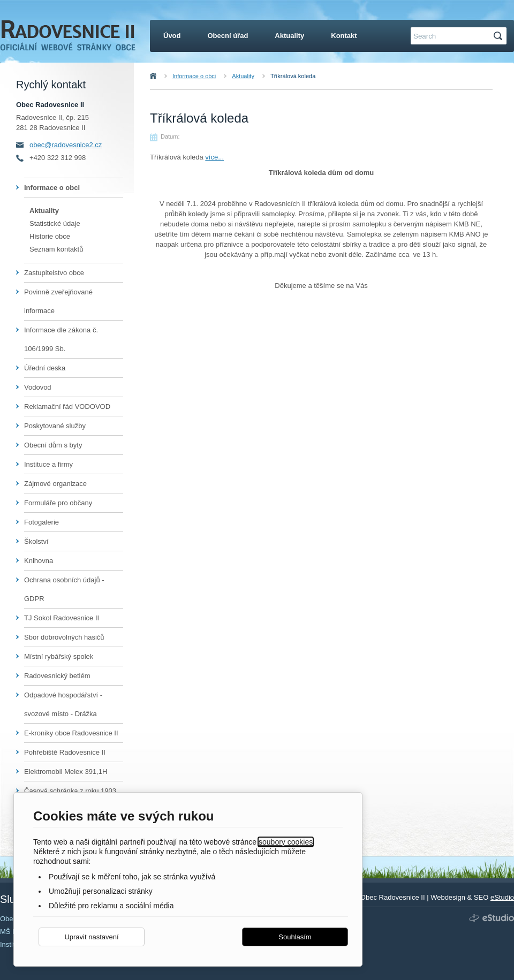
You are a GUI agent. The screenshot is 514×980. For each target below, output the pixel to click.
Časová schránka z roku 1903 (70, 791)
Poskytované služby (55, 426)
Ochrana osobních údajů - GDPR (64, 589)
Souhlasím (295, 937)
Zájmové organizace (55, 484)
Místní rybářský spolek (59, 656)
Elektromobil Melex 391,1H (66, 772)
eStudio (502, 897)
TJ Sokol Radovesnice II (62, 618)
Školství (36, 541)
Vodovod (38, 387)
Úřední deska (45, 368)
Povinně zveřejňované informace (58, 301)
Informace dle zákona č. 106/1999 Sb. (61, 339)
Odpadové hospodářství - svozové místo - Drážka (63, 704)
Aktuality (243, 76)
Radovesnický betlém (57, 676)
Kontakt (344, 36)
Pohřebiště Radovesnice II (65, 752)
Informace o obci (194, 76)
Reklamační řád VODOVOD (67, 407)
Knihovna (39, 561)
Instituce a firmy (48, 464)
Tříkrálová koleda (293, 76)
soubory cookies (286, 842)
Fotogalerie (41, 522)
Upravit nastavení (91, 937)
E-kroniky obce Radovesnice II (71, 733)
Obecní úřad (228, 36)
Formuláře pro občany (58, 503)
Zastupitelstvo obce (54, 273)
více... (214, 157)
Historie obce (50, 236)
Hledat (500, 36)
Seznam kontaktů (56, 249)
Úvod (165, 76)
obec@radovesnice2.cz (66, 145)
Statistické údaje (55, 223)
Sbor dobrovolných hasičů (64, 637)
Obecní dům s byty (53, 445)
